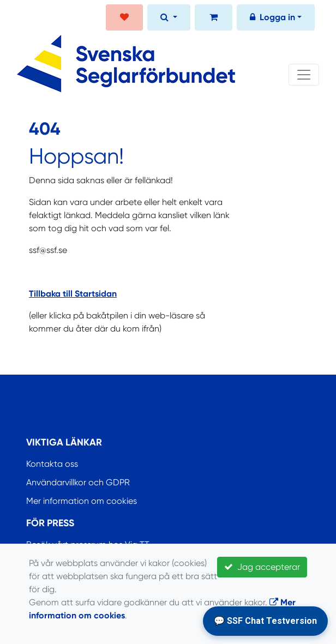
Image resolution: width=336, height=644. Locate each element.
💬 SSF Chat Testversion (265, 621)
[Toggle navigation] (304, 75)
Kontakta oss (52, 464)
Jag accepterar (262, 567)
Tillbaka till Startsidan (73, 294)
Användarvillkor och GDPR (78, 482)
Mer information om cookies (82, 501)
